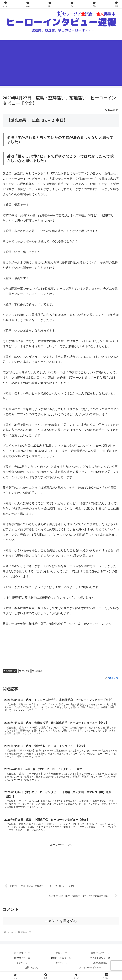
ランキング (22, 965)
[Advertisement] (61, 63)
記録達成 (37, 671)
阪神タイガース (22, 960)
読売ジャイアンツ (100, 955)
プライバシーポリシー (90, 970)
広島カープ (10, 671)
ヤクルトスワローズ (100, 960)
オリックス (61, 965)
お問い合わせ (32, 970)
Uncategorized (100, 965)
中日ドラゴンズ (22, 955)
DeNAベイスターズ (61, 960)
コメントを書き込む (61, 923)
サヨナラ (24, 671)
